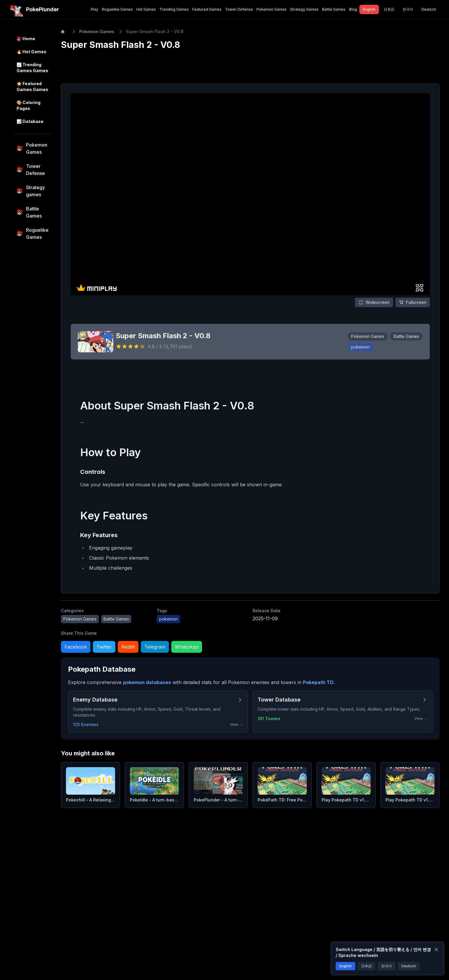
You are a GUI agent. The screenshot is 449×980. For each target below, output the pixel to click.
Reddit (128, 647)
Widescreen (374, 302)
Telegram (155, 647)
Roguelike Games (117, 9)
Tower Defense (239, 9)
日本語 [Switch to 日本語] (389, 9)
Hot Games (146, 9)
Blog (353, 9)
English (345, 966)
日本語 (366, 966)
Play (95, 9)
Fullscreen (413, 302)
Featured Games (207, 9)
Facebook (76, 647)
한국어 (387, 966)
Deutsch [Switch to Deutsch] (429, 9)
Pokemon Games (272, 9)
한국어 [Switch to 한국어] (408, 9)
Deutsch (409, 966)
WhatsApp (187, 647)
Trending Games (174, 9)
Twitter (104, 647)
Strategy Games (304, 9)
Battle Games (334, 9)
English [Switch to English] (369, 9)
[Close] (436, 950)
